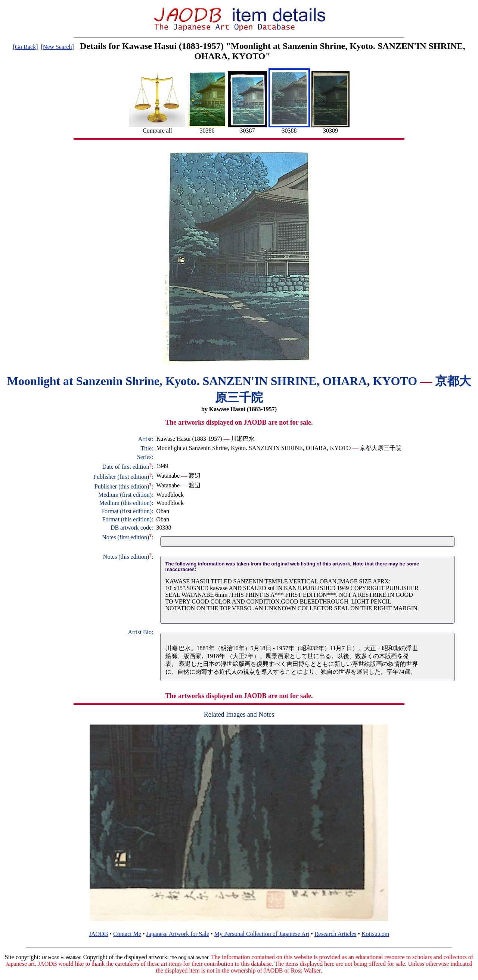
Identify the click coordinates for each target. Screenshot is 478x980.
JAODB (99, 934)
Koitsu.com (375, 934)
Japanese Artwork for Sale (178, 934)
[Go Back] (25, 47)
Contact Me (127, 934)
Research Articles (335, 934)
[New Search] (58, 47)
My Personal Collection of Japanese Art (262, 934)
